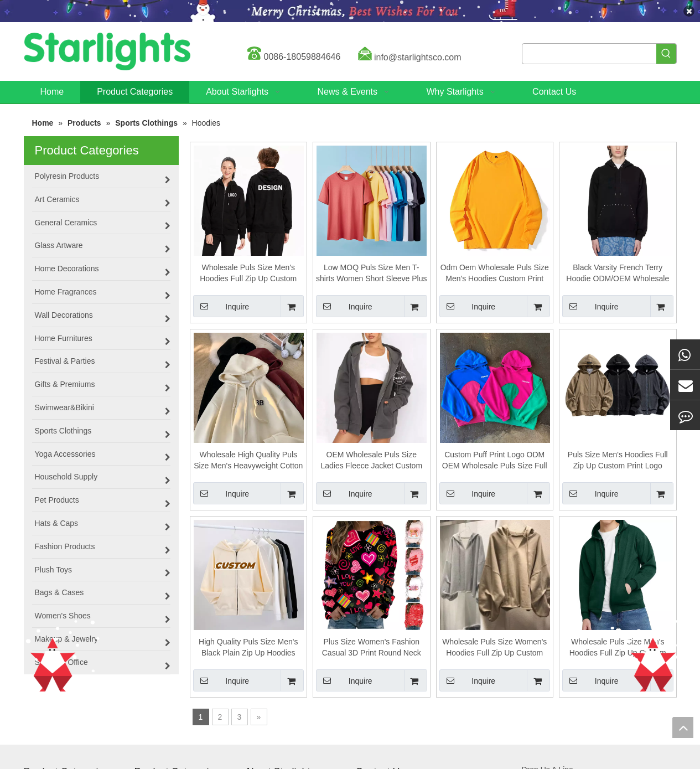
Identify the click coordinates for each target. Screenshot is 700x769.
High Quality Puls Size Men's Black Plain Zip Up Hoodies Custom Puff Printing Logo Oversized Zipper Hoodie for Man (248, 648)
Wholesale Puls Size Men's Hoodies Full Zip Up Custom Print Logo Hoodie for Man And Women (248, 273)
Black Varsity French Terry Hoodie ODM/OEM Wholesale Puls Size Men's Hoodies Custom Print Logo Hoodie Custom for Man (618, 273)
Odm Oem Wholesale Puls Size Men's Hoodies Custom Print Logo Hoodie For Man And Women (495, 273)
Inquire (221, 306)
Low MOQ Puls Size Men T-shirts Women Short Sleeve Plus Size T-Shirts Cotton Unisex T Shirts (372, 273)
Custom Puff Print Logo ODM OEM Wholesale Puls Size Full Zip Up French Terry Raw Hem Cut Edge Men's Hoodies (495, 461)
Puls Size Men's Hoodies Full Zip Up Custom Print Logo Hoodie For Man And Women (618, 461)
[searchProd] (589, 54)
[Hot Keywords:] (666, 54)
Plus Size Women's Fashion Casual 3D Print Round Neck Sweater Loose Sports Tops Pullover (372, 648)
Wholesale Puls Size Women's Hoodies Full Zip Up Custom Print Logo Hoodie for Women (494, 648)
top (683, 727)
